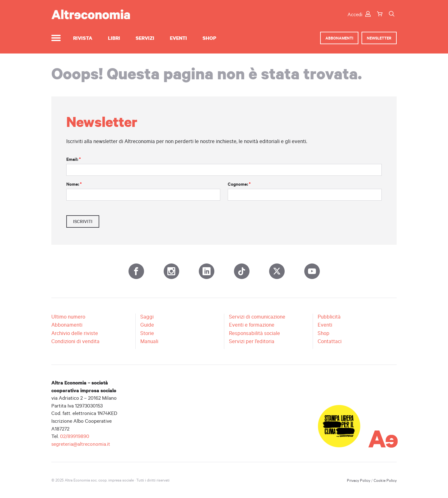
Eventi (178, 38)
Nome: (74, 184)
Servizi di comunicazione (257, 316)
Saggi (147, 316)
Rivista (83, 38)
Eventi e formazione (252, 325)
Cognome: (239, 184)
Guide (147, 325)
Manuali (149, 341)
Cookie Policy (385, 480)
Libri (114, 38)
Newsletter (379, 38)
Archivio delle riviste (75, 333)
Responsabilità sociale (254, 333)
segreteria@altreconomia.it (81, 444)
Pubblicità (329, 316)
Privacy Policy (359, 480)
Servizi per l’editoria (252, 341)
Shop (209, 38)
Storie (147, 333)
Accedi (359, 14)
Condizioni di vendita (75, 341)
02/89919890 (75, 436)
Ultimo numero (68, 316)
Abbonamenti (339, 38)
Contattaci (330, 341)
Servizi (145, 38)
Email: (74, 159)
